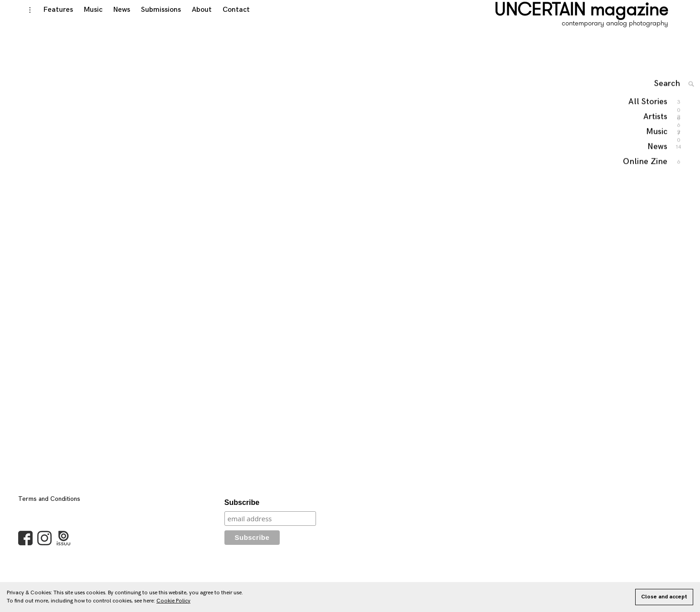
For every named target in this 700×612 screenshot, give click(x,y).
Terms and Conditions (49, 508)
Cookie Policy (173, 601)
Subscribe (242, 512)
